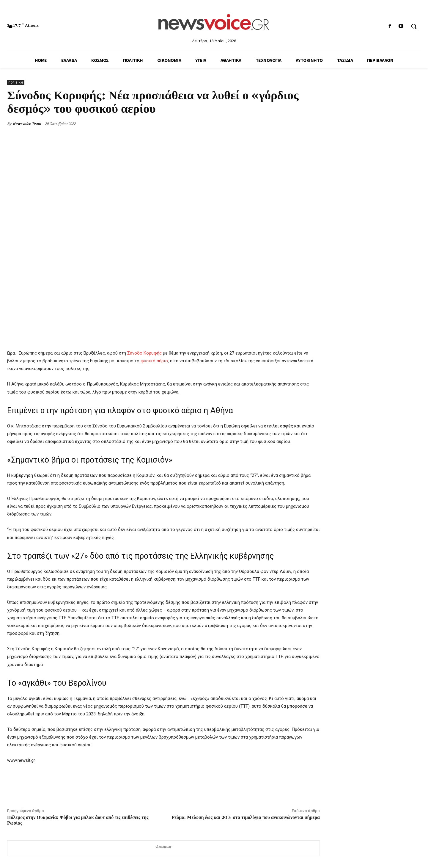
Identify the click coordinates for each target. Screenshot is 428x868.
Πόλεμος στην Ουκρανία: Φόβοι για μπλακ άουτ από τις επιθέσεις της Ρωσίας (78, 820)
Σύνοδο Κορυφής (144, 353)
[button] (414, 26)
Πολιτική (16, 83)
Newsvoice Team (27, 124)
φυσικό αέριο (154, 361)
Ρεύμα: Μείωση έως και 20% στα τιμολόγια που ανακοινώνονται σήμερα (246, 817)
